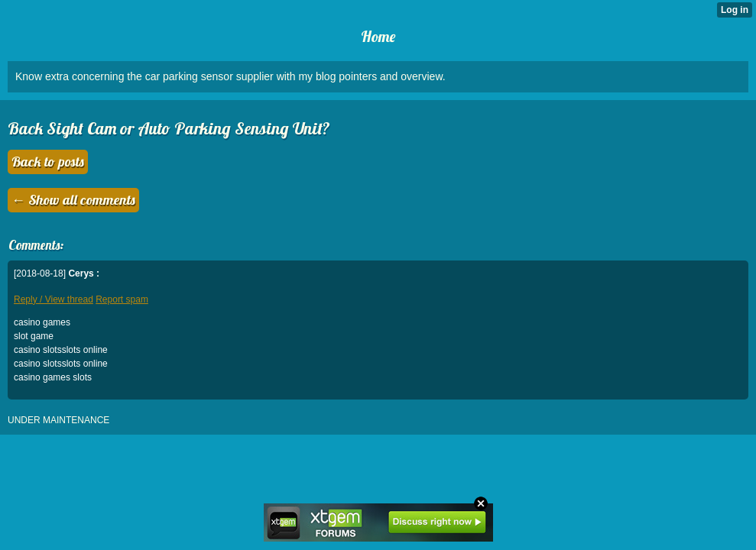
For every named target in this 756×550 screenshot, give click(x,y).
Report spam (122, 299)
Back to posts (48, 162)
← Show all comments (73, 200)
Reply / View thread (54, 299)
